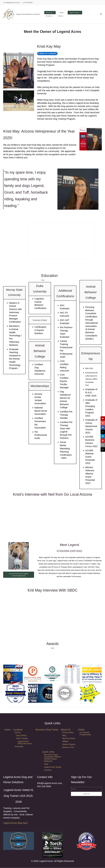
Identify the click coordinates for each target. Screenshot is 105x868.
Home (8, 730)
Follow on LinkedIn (47, 54)
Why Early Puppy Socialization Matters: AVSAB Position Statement (53, 758)
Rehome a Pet (68, 747)
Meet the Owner (69, 739)
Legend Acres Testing (53, 767)
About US (66, 730)
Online (81, 730)
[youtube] (103, 419)
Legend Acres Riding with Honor (25, 743)
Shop (46, 764)
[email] (103, 445)
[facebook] (103, 427)
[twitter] (103, 432)
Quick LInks (48, 752)
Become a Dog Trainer (47, 730)
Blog (64, 736)
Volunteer (48, 770)
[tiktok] (103, 449)
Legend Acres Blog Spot (15, 823)
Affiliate (65, 741)
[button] (102, 14)
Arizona (18, 733)
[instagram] (103, 423)
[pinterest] (103, 441)
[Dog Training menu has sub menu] (73, 14)
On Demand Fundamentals (85, 734)
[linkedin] (103, 436)
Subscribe (86, 794)
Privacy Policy (68, 733)
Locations (18, 730)
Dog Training (21, 736)
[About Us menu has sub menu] (49, 14)
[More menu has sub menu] (88, 14)
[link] (52, 833)
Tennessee (19, 747)
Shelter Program (69, 744)
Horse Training (22, 739)
